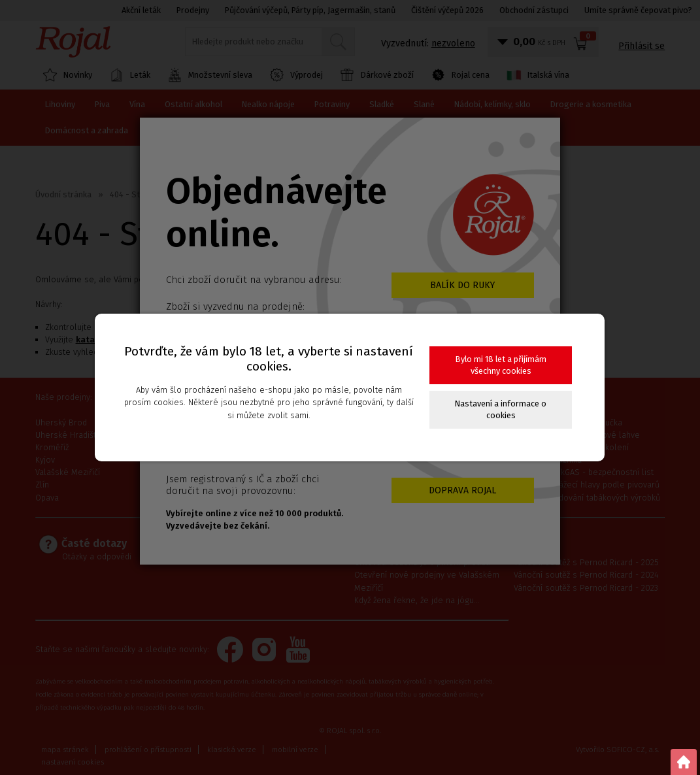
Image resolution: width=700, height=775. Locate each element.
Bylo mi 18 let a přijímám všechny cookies (501, 365)
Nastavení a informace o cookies (501, 409)
